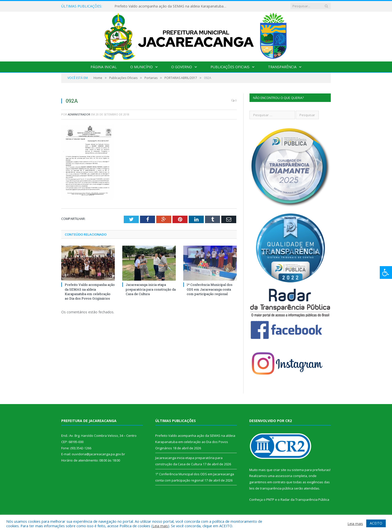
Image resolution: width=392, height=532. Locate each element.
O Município (141, 67)
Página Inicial (104, 67)
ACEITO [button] (376, 523)
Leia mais (160, 526)
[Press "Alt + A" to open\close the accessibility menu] (386, 272)
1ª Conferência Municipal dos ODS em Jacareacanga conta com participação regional (210, 289)
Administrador (79, 114)
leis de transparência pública (271, 488)
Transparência (282, 67)
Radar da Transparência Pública (305, 500)
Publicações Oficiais (230, 67)
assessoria (284, 476)
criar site (280, 470)
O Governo (182, 67)
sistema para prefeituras (311, 470)
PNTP (270, 500)
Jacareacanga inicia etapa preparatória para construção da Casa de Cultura (151, 289)
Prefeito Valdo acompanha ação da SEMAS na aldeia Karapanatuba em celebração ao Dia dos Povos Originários (172, 6)
